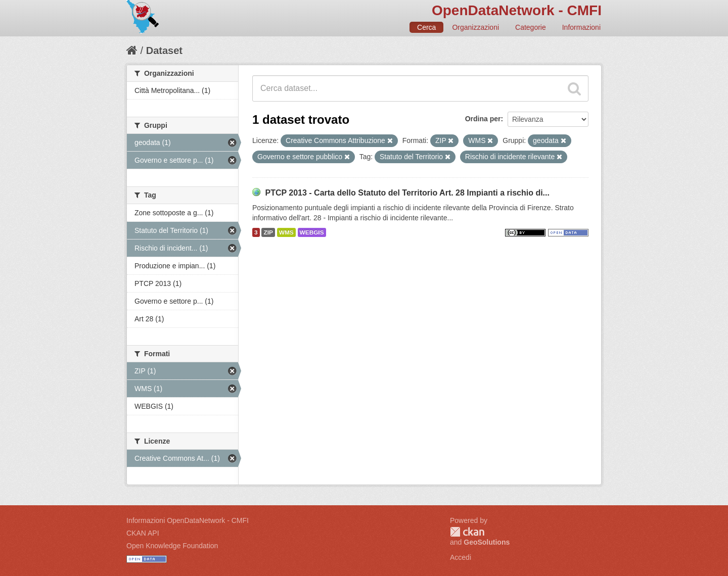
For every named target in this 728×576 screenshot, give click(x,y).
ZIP (268, 232)
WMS (286, 232)
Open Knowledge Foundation (172, 546)
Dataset (164, 51)
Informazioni (581, 27)
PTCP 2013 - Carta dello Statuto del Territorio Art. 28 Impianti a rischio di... (407, 193)
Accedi (461, 557)
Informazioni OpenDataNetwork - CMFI (188, 520)
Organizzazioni (475, 27)
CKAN (467, 532)
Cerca (426, 27)
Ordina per (483, 119)
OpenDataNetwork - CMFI (517, 10)
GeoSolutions (487, 542)
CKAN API (143, 533)
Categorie (531, 27)
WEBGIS (312, 232)
